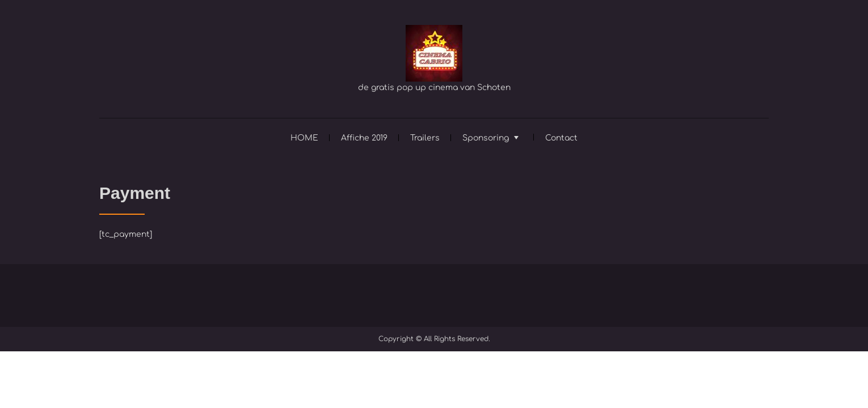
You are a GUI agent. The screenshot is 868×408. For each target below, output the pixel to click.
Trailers (425, 138)
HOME (304, 138)
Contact (561, 138)
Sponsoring (486, 138)
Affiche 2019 (364, 138)
